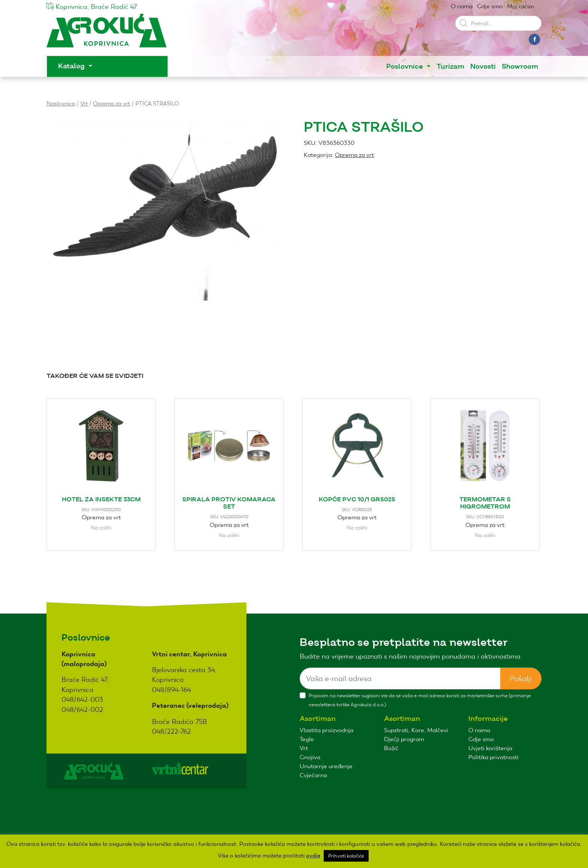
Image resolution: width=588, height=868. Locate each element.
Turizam (450, 67)
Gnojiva (310, 757)
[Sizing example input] (400, 678)
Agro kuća (106, 34)
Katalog (72, 66)
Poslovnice (406, 67)
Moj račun (520, 6)
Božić (391, 748)
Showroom (520, 67)
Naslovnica (61, 103)
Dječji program (404, 739)
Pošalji (521, 678)
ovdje (313, 856)
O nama (462, 6)
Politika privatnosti (493, 757)
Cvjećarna (313, 775)
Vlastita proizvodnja (326, 730)
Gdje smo (490, 6)
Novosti (483, 67)
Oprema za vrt (112, 103)
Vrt (84, 103)
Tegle (307, 739)
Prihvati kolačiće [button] (346, 856)
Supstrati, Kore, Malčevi (416, 730)
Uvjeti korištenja (490, 748)
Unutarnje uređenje (326, 766)
